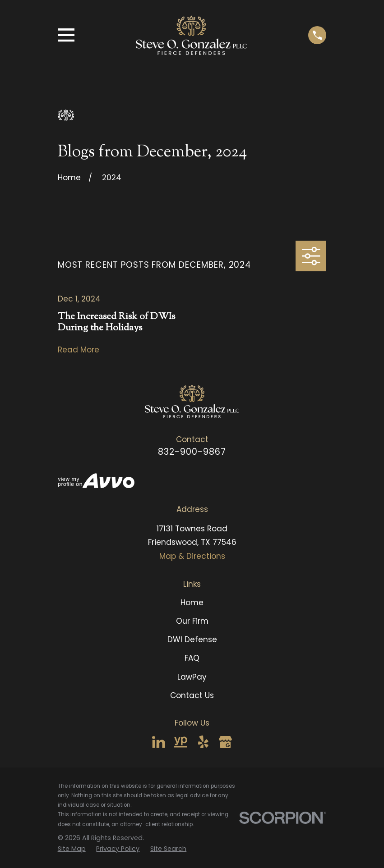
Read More (79, 350)
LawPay (192, 677)
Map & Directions (192, 556)
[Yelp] (203, 742)
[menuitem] (72, 849)
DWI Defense (192, 640)
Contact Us (192, 695)
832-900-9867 (192, 452)
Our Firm (192, 621)
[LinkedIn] (159, 742)
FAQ (192, 658)
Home (192, 603)
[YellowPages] (181, 742)
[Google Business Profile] (225, 742)
